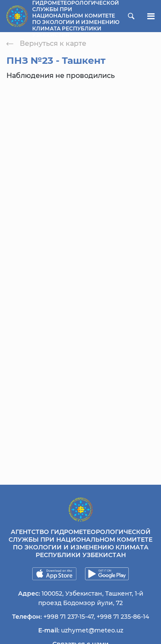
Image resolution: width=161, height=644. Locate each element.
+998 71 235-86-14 (123, 617)
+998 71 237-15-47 (68, 617)
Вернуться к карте (46, 43)
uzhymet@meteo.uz (92, 630)
